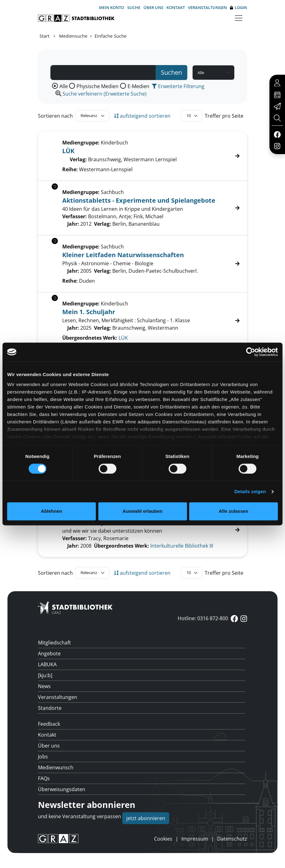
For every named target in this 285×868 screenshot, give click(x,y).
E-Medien (138, 86)
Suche (134, 7)
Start (44, 36)
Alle (64, 86)
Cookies (163, 839)
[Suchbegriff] (103, 73)
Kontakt (176, 7)
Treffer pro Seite (224, 116)
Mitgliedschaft (54, 643)
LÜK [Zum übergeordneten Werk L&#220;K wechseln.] (123, 338)
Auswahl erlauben (142, 511)
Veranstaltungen (207, 7)
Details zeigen (250, 491)
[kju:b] (45, 675)
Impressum (195, 839)
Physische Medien (98, 86)
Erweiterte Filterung (178, 86)
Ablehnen (51, 511)
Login (238, 8)
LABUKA (47, 664)
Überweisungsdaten (62, 789)
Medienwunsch (56, 767)
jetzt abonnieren (146, 818)
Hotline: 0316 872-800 (203, 618)
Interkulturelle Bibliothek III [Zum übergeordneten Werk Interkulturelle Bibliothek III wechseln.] (182, 546)
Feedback (49, 724)
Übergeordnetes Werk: (90, 338)
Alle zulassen (234, 511)
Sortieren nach (55, 116)
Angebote (49, 653)
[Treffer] (142, 530)
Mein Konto (112, 7)
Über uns (153, 7)
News (44, 686)
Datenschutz (232, 839)
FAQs (44, 778)
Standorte (50, 708)
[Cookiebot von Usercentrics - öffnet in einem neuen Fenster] (251, 352)
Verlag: (78, 159)
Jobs (43, 757)
